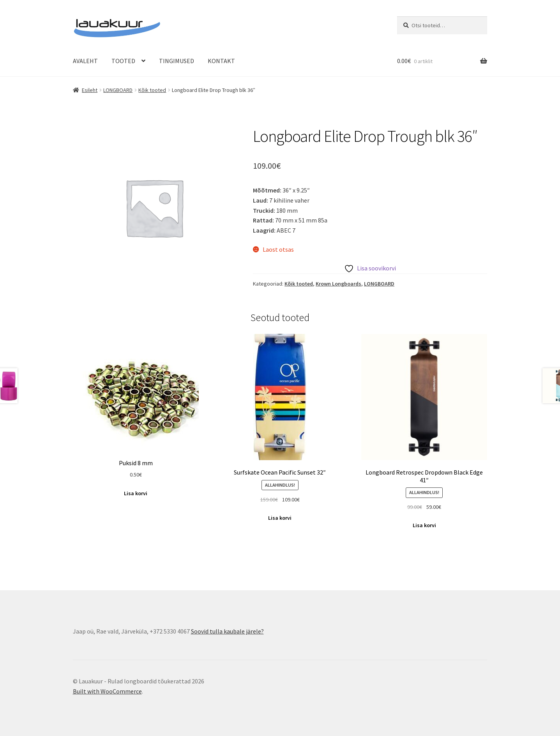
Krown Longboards (338, 284)
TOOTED (123, 61)
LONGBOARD (118, 90)
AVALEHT (85, 61)
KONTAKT (221, 61)
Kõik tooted (152, 90)
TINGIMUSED (177, 61)
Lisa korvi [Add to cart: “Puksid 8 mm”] (136, 493)
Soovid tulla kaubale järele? (227, 631)
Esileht (90, 90)
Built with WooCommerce (107, 691)
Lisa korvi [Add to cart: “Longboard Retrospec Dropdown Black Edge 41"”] (424, 525)
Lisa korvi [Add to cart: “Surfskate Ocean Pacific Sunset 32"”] (280, 518)
